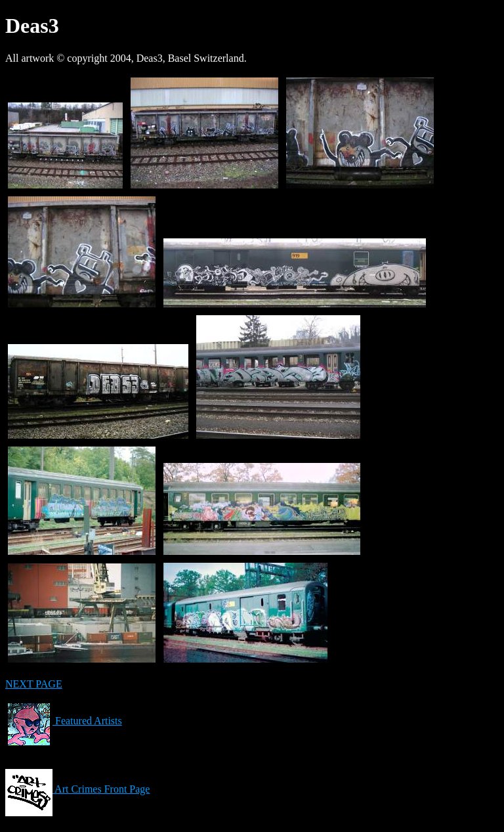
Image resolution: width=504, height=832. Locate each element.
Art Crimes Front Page (77, 789)
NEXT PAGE (34, 684)
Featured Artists (64, 721)
